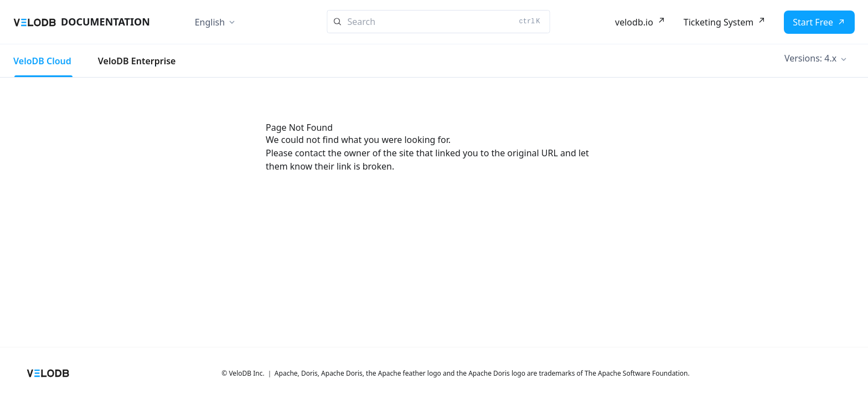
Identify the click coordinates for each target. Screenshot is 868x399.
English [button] (210, 22)
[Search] (439, 22)
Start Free (813, 22)
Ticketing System (719, 22)
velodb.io (634, 22)
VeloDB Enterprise (137, 61)
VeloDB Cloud (42, 61)
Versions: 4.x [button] (810, 58)
